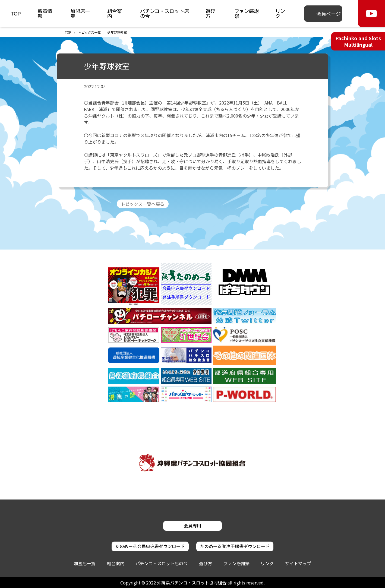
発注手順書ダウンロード (186, 297)
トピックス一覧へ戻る (143, 204)
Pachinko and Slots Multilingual (358, 41)
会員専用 (193, 526)
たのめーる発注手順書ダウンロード (235, 546)
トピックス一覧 (89, 32)
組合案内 (115, 14)
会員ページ (329, 14)
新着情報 (45, 14)
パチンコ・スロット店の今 (165, 14)
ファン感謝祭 (247, 14)
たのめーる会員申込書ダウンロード (150, 546)
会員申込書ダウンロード (186, 289)
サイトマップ (298, 564)
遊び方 (210, 14)
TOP (16, 14)
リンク (280, 14)
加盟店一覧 (80, 14)
